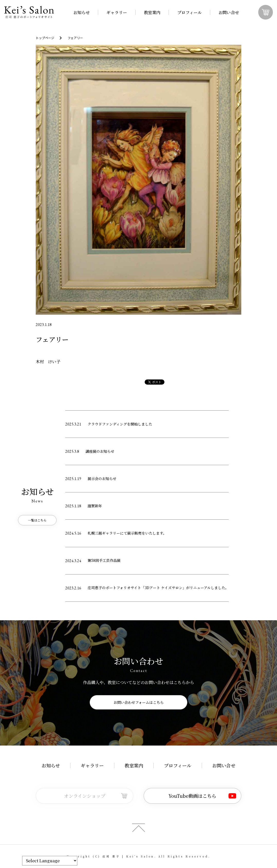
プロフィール (190, 12)
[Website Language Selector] (50, 861)
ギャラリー (117, 12)
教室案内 (152, 12)
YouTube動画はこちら (192, 796)
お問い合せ (229, 12)
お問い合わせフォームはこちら (139, 702)
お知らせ (81, 12)
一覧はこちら (37, 520)
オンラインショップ (85, 796)
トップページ (45, 38)
